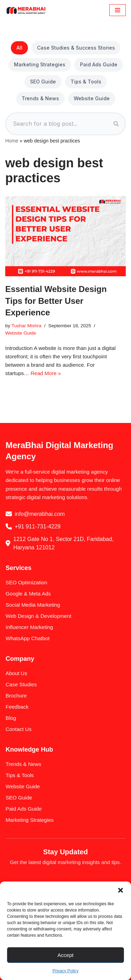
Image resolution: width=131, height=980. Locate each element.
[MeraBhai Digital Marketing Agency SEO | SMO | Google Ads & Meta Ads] (26, 10)
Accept (66, 955)
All (19, 48)
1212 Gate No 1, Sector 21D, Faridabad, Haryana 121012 (63, 543)
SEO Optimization (26, 582)
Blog (11, 718)
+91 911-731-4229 (38, 526)
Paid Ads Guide (99, 64)
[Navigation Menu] (118, 10)
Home (12, 141)
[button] (121, 890)
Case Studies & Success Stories (76, 48)
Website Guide (92, 98)
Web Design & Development (38, 616)
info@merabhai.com (40, 514)
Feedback (17, 707)
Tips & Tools (86, 82)
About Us (16, 673)
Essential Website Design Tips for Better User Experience (56, 301)
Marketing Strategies (40, 64)
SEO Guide (43, 82)
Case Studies (21, 684)
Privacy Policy (65, 971)
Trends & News (40, 98)
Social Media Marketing (33, 605)
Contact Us (19, 729)
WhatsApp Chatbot (28, 638)
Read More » (46, 373)
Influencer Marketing (29, 627)
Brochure (16, 696)
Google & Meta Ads (28, 594)
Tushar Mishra (27, 326)
